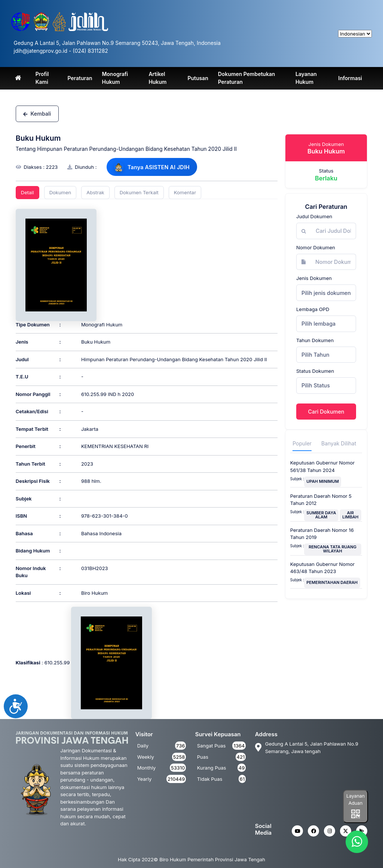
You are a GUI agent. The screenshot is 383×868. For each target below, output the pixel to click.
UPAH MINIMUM (323, 481)
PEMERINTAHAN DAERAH (332, 582)
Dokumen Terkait (139, 192)
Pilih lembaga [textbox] (318, 324)
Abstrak (95, 192)
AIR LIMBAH (350, 515)
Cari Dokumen (326, 412)
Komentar (185, 192)
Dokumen (60, 192)
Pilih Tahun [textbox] (315, 355)
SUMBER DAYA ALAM (321, 515)
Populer (302, 443)
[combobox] (326, 293)
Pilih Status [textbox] (316, 385)
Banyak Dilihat (339, 443)
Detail (27, 192)
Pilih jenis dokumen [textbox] (326, 293)
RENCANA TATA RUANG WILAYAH (333, 549)
